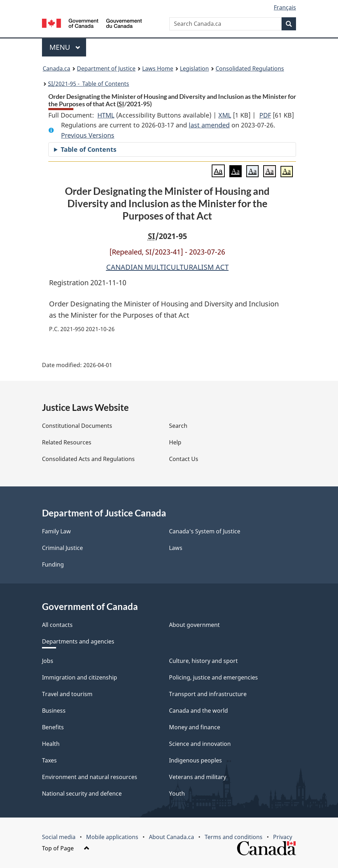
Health (51, 744)
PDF (265, 115)
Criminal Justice (62, 548)
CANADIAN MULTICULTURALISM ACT (167, 267)
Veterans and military (198, 777)
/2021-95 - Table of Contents (89, 84)
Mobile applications (112, 837)
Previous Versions (88, 135)
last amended (209, 125)
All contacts (57, 625)
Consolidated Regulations (250, 68)
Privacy (283, 837)
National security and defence (82, 794)
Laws (176, 548)
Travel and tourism (67, 694)
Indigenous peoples (195, 760)
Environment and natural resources (90, 777)
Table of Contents (89, 149)
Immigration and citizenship (80, 677)
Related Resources (67, 442)
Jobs (48, 661)
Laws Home (158, 68)
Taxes (49, 760)
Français (285, 7)
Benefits (53, 727)
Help (175, 442)
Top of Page (66, 848)
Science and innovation (200, 744)
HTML (106, 115)
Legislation (194, 68)
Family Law (56, 531)
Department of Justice (106, 68)
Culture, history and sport (203, 661)
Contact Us (184, 459)
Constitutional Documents (77, 426)
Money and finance (195, 727)
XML (225, 115)
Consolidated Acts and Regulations (88, 459)
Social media (59, 837)
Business (54, 711)
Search (178, 426)
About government (194, 625)
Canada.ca (56, 68)
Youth (177, 794)
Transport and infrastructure (208, 694)
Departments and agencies (78, 641)
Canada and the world (198, 711)
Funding (53, 564)
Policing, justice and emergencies (213, 677)
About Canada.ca (171, 837)
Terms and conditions (234, 837)
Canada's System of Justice (205, 531)
